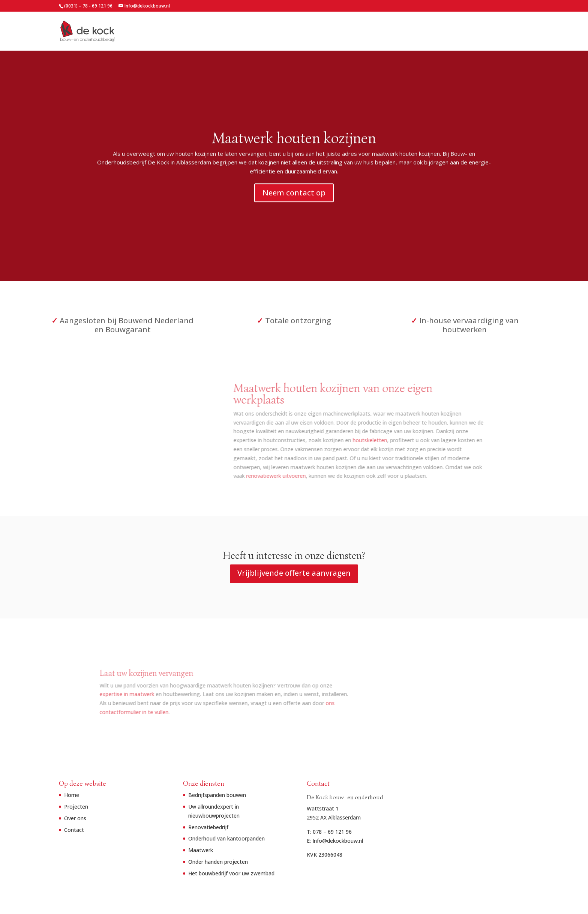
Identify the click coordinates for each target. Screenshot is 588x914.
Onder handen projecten (218, 862)
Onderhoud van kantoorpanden (226, 838)
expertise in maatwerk (153, 694)
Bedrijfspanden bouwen (217, 795)
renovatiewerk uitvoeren (245, 476)
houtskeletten (339, 440)
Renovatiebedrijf (208, 827)
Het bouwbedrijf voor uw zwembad (231, 873)
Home (416, 32)
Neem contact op (294, 195)
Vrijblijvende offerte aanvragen (294, 573)
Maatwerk (201, 850)
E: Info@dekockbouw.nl (335, 841)
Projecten (445, 32)
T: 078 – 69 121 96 (329, 832)
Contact (518, 32)
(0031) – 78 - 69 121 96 (88, 6)
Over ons (487, 32)
